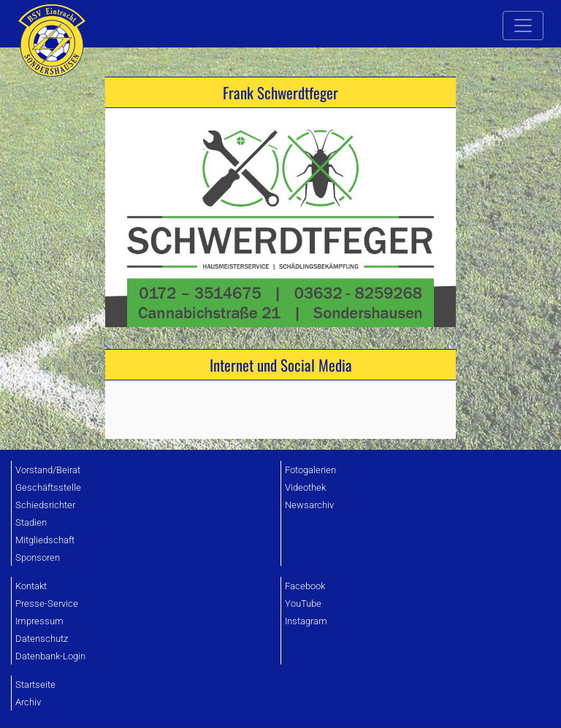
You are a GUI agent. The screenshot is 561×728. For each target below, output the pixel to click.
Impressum (39, 621)
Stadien (31, 522)
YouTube (303, 604)
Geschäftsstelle (48, 487)
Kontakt (31, 586)
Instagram (306, 621)
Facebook (305, 586)
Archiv (28, 702)
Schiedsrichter (45, 505)
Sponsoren (38, 558)
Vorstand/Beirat (48, 470)
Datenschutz (42, 639)
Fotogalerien (310, 470)
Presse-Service (47, 604)
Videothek (305, 487)
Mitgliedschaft (45, 540)
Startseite (35, 685)
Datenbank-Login (50, 656)
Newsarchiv (309, 505)
